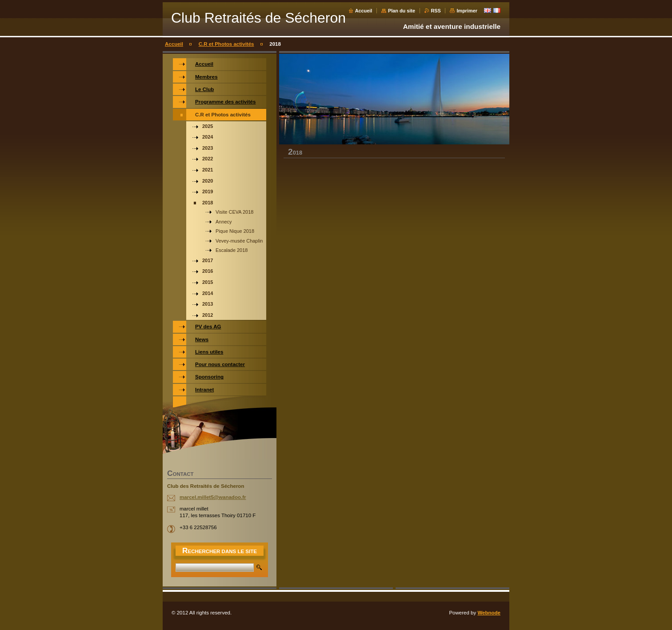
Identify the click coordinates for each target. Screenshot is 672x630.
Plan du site (402, 11)
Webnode (489, 613)
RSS (436, 11)
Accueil (364, 11)
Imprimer (467, 11)
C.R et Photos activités (226, 44)
